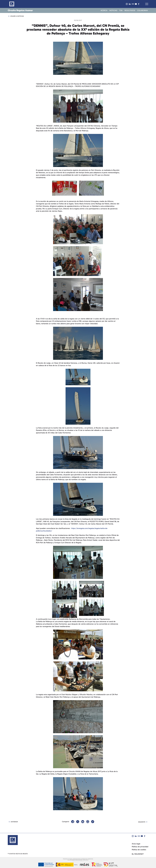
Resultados (130, 11)
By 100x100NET (138, 854)
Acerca (104, 11)
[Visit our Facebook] (139, 4)
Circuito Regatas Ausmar (20, 10)
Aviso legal (136, 844)
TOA (121, 11)
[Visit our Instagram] (127, 4)
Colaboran (142, 11)
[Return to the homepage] (13, 840)
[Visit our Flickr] (133, 4)
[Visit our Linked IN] (130, 4)
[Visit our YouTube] (136, 4)
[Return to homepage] (12, 4)
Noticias (113, 11)
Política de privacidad (140, 847)
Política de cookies (139, 850)
